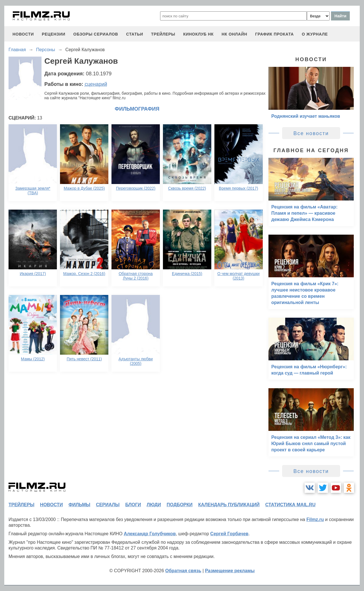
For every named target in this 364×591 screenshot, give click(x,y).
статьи (135, 34)
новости (23, 34)
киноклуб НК (198, 34)
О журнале (315, 34)
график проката (274, 34)
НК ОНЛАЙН (234, 34)
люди (154, 505)
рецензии (54, 34)
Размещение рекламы (230, 571)
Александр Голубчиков (150, 534)
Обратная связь (183, 571)
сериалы (108, 505)
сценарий (96, 84)
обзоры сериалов (96, 34)
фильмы (79, 505)
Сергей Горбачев (229, 534)
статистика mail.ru (290, 505)
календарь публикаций (229, 505)
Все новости (311, 133)
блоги (133, 505)
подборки (180, 505)
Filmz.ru (315, 519)
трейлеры (163, 34)
